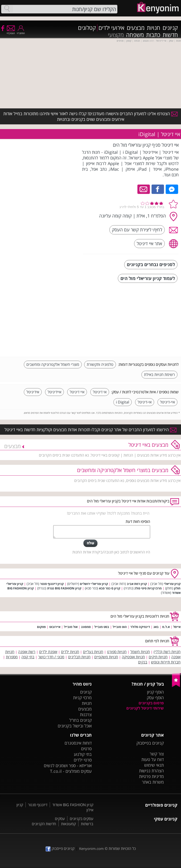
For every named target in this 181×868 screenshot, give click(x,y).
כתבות (153, 35)
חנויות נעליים (93, 652)
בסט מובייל (102, 627)
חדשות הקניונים (44, 824)
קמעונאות (68, 824)
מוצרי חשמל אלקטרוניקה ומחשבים (53, 364)
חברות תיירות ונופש (166, 662)
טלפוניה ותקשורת (100, 364)
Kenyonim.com (91, 848)
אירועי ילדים (111, 28)
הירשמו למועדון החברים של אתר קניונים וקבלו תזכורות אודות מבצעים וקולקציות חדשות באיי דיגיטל (90, 430)
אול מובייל (71, 627)
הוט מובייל (120, 627)
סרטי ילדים (83, 760)
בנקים (143, 662)
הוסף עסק (155, 698)
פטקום (41, 627)
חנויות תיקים (158, 657)
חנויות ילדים (70, 652)
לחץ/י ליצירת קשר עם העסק (137, 230)
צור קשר (157, 754)
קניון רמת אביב (137, 584)
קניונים (170, 28)
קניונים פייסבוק (60, 848)
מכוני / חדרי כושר (51, 657)
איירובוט (55, 627)
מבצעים (136, 28)
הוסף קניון (155, 692)
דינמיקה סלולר (140, 627)
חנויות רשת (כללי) (167, 652)
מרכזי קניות (82, 698)
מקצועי (116, 35)
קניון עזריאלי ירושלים (94, 584)
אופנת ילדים (48, 652)
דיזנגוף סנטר (38, 805)
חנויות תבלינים (79, 657)
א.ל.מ (166, 627)
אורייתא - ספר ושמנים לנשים (68, 765)
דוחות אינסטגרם (78, 743)
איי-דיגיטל (167, 402)
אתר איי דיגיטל (149, 243)
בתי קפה (28, 657)
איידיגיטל (54, 392)
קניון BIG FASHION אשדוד (73, 805)
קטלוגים (87, 28)
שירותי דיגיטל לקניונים (145, 708)
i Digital (123, 402)
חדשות (170, 35)
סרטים (86, 749)
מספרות (12, 657)
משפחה (135, 35)
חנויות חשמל (140, 652)
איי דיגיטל (77, 392)
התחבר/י (21, 32)
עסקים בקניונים (82, 819)
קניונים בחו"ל (80, 720)
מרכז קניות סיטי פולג (148, 588)
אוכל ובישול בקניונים (75, 726)
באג (156, 627)
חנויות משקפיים (106, 657)
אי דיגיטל (100, 392)
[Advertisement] (143, 320)
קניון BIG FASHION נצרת (64, 588)
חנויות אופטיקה (133, 657)
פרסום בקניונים (151, 703)
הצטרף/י (11, 32)
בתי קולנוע (83, 754)
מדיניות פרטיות (151, 776)
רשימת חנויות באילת (159, 375)
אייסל (177, 627)
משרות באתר (153, 782)
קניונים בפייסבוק (150, 743)
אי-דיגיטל (145, 402)
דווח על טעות (153, 759)
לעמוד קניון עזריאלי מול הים (148, 278)
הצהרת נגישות (151, 771)
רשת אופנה (27, 652)
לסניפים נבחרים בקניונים (151, 264)
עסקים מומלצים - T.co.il (71, 771)
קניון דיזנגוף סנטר (52, 584)
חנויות (154, 28)
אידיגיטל (33, 392)
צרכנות (86, 714)
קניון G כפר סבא (110, 588)
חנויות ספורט (117, 652)
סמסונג (86, 627)
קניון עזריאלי (172, 584)
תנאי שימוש (154, 765)
